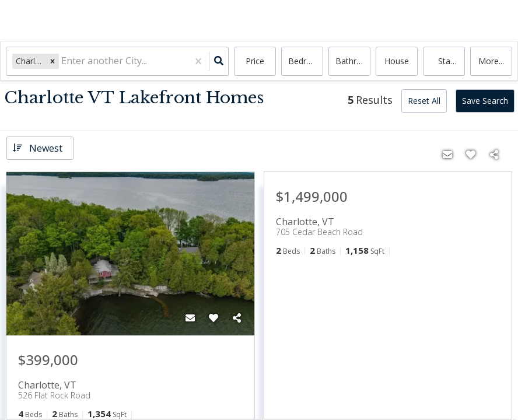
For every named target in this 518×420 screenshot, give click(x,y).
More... (491, 61)
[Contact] (190, 318)
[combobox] (62, 62)
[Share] (237, 318)
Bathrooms (353, 61)
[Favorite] (213, 318)
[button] (52, 61)
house (397, 61)
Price (255, 61)
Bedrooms (306, 61)
